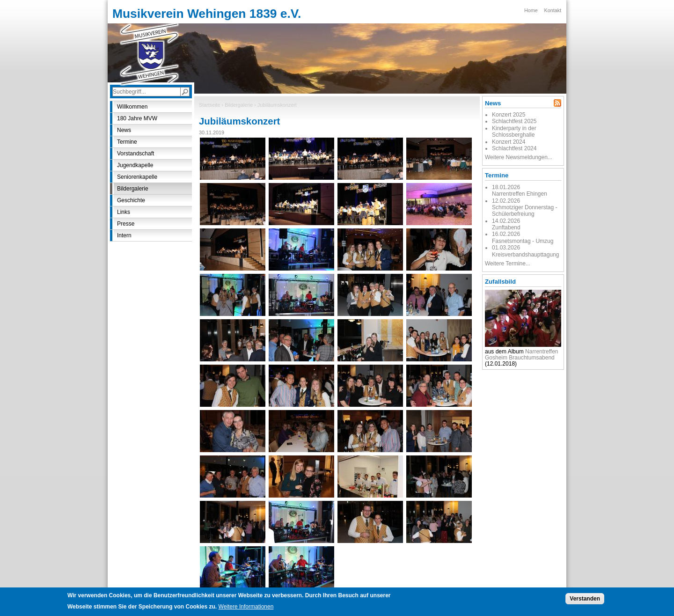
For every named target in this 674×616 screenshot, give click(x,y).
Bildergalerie (239, 105)
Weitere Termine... (508, 264)
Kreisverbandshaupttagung (525, 255)
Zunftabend (506, 227)
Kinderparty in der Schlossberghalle (514, 132)
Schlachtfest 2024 (514, 148)
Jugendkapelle (135, 165)
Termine (127, 142)
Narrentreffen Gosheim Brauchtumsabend (522, 355)
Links (124, 212)
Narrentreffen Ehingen (520, 194)
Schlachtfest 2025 (514, 121)
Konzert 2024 (509, 142)
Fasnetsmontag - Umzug (523, 241)
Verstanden (585, 600)
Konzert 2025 (509, 115)
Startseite (210, 105)
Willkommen (132, 107)
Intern (124, 235)
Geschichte (131, 200)
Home (531, 10)
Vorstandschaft (136, 154)
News (124, 130)
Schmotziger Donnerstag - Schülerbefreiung (524, 211)
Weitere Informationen (246, 608)
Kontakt (553, 10)
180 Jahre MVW (137, 118)
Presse (126, 224)
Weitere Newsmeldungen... (519, 157)
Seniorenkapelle (137, 177)
